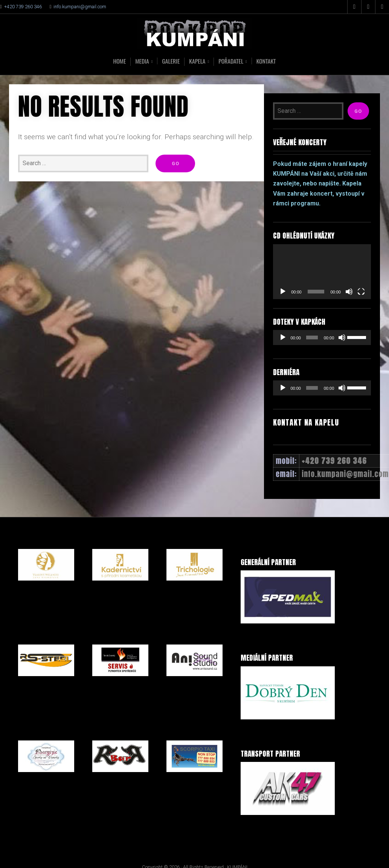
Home (118, 61)
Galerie (171, 61)
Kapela (197, 62)
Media (141, 62)
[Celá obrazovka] (361, 292)
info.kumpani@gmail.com (80, 7)
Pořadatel (232, 62)
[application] (322, 272)
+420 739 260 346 (23, 7)
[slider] (312, 337)
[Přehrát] (283, 292)
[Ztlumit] (349, 292)
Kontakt (267, 61)
